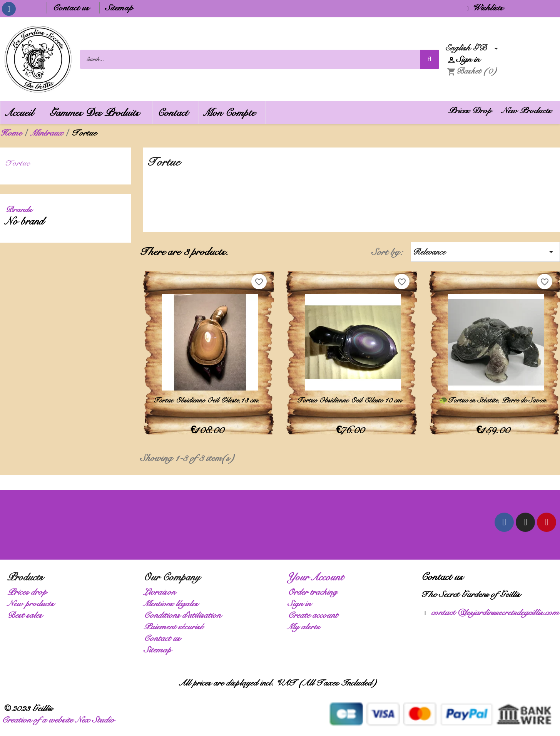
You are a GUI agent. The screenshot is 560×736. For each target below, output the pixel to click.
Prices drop (29, 592)
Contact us (73, 8)
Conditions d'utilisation (185, 615)
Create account (315, 615)
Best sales (27, 615)
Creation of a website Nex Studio (60, 720)
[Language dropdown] (474, 48)
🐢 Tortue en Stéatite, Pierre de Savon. (494, 400)
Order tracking (315, 592)
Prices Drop (472, 110)
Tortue (20, 163)
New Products (529, 110)
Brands (21, 209)
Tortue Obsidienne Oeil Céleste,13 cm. (208, 400)
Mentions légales (173, 603)
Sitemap (121, 8)
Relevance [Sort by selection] (485, 252)
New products (33, 603)
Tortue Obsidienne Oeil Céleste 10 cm (351, 400)
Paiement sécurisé (176, 626)
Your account (318, 577)
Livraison (162, 592)
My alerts (306, 626)
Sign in (302, 603)
